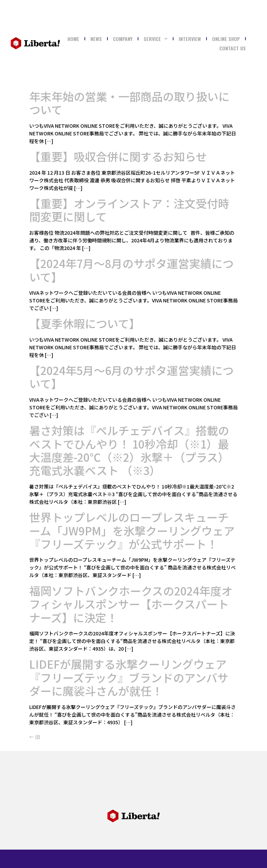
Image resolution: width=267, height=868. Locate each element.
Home (73, 39)
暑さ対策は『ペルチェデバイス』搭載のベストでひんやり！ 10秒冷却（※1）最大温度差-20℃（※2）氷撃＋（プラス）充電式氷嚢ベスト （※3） (129, 450)
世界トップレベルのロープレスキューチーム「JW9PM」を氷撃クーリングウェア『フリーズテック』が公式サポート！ (132, 530)
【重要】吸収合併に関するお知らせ (118, 156)
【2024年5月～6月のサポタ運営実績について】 (131, 377)
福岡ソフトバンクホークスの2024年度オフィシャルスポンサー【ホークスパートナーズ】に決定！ (131, 604)
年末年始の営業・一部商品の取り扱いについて (129, 103)
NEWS (96, 39)
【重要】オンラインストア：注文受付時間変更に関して (129, 210)
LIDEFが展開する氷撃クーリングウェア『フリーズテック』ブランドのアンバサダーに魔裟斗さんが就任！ (129, 677)
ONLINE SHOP (226, 39)
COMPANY (123, 39)
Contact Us (233, 48)
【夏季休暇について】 (85, 323)
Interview (190, 39)
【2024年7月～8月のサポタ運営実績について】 (131, 270)
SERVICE (156, 39)
